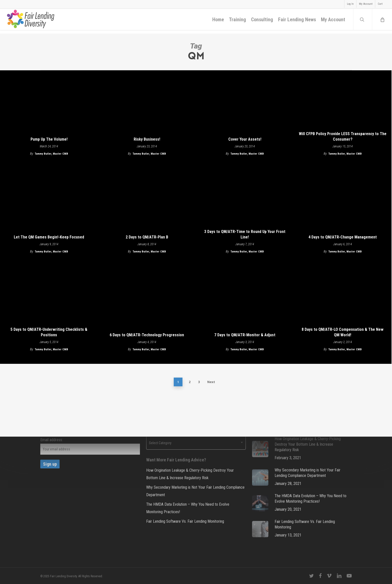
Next (211, 382)
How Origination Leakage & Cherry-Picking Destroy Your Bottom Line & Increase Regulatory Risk (190, 474)
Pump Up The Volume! (49, 139)
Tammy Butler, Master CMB (51, 154)
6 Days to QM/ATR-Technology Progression (147, 335)
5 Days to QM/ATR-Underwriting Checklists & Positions (49, 332)
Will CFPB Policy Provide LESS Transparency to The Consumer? (343, 136)
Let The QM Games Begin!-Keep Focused (49, 237)
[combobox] (196, 443)
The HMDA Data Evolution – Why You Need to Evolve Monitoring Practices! (188, 508)
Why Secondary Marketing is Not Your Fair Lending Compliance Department (195, 491)
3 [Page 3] (199, 382)
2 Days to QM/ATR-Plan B (147, 237)
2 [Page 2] (190, 382)
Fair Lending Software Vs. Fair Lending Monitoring (185, 521)
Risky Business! (147, 139)
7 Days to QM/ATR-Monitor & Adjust (245, 335)
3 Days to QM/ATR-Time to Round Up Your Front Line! (245, 234)
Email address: (52, 440)
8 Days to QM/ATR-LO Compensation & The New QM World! (343, 332)
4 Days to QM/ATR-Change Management (343, 237)
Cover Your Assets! (245, 139)
